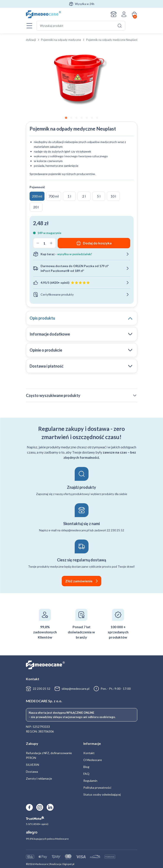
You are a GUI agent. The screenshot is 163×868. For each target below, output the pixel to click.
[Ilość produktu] (44, 243)
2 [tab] (71, 118)
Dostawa (32, 772)
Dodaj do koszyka (97, 243)
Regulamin (90, 781)
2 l (84, 196)
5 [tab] (87, 118)
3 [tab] (76, 118)
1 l (69, 196)
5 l (99, 196)
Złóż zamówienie (79, 581)
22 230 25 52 (42, 689)
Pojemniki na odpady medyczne (61, 40)
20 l (36, 207)
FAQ (86, 774)
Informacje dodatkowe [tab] (50, 334)
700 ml (54, 196)
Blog (86, 767)
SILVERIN (32, 765)
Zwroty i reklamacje (39, 778)
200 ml (37, 196)
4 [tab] (82, 118)
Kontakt (114, 14)
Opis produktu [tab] (42, 318)
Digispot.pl (68, 864)
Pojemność (37, 187)
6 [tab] (92, 118)
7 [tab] (97, 118)
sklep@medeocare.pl (75, 689)
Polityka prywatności (97, 788)
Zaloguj (124, 14)
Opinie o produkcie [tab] (46, 350)
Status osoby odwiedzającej (102, 794)
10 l (113, 196)
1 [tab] (66, 118)
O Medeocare (93, 760)
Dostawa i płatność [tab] (47, 366)
